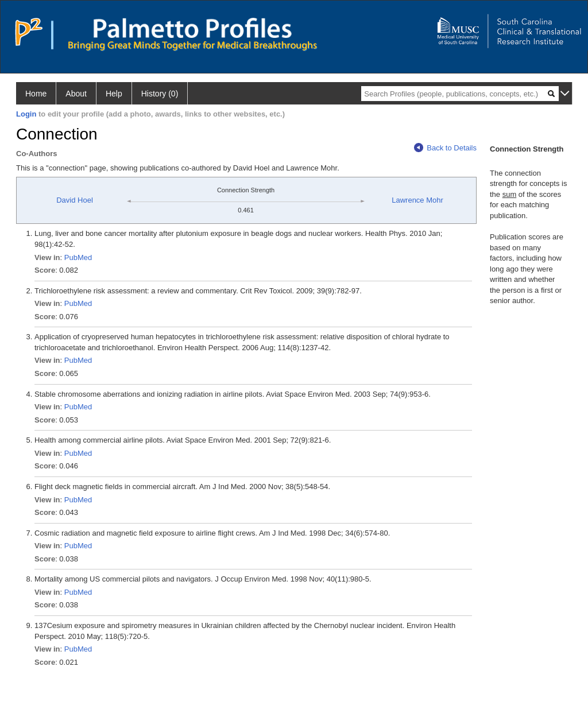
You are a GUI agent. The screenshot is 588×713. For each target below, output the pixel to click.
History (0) (160, 94)
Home (36, 94)
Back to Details (445, 148)
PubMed (78, 257)
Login (26, 114)
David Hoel (75, 200)
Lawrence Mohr (417, 200)
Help (114, 94)
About (76, 94)
